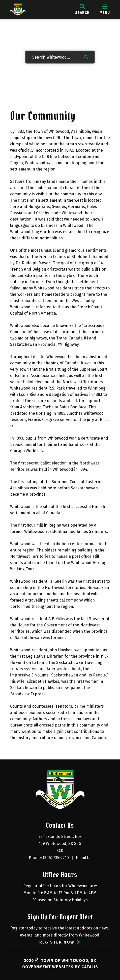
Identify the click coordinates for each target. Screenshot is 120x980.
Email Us (84, 858)
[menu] (105, 10)
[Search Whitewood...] (54, 57)
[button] (86, 57)
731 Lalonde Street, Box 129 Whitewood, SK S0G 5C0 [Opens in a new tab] (61, 844)
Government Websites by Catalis (60, 967)
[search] (82, 10)
